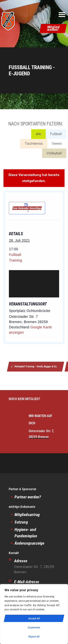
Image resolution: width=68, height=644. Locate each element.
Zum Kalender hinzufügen (27, 208)
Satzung (21, 522)
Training (16, 260)
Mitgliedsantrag (27, 515)
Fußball (56, 134)
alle (38, 134)
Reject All (34, 637)
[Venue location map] (34, 284)
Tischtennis (34, 144)
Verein (57, 144)
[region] (34, 614)
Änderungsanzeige (29, 543)
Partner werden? (28, 497)
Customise (34, 627)
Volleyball (54, 153)
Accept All (34, 618)
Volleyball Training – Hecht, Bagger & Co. (36, 366)
